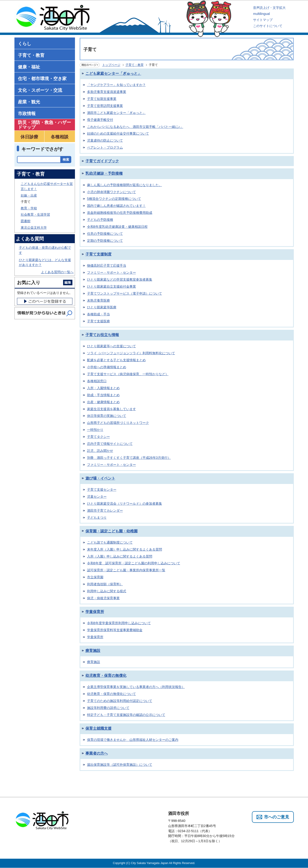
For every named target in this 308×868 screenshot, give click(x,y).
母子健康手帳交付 (100, 120)
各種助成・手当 (98, 314)
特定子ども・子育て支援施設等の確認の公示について (126, 715)
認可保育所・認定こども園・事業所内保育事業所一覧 (126, 570)
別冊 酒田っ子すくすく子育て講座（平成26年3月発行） (129, 458)
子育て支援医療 (98, 321)
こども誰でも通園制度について (110, 542)
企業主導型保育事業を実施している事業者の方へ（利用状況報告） (136, 687)
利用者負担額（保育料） (105, 584)
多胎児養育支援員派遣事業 (107, 92)
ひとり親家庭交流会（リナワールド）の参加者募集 (125, 504)
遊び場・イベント (100, 478)
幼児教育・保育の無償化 (106, 676)
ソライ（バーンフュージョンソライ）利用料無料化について (131, 353)
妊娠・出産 (29, 195)
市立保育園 (95, 577)
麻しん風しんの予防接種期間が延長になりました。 (125, 185)
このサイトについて (268, 26)
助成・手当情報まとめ (103, 395)
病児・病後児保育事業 (103, 598)
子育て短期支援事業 (102, 99)
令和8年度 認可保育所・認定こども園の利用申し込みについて (134, 563)
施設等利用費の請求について (108, 708)
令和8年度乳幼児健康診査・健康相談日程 (117, 227)
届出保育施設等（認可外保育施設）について (120, 765)
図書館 (26, 221)
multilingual (261, 14)
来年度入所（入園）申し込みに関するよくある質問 (125, 549)
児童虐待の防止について (105, 140)
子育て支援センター (102, 490)
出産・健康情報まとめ (103, 402)
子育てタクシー (98, 437)
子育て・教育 (135, 65)
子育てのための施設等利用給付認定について (120, 701)
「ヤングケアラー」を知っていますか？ (116, 85)
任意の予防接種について (105, 234)
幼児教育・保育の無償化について (112, 694)
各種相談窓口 (97, 381)
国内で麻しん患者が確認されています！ (116, 206)
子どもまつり (97, 517)
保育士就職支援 (98, 728)
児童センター (97, 497)
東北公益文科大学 (34, 228)
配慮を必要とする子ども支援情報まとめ (116, 360)
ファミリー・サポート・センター (112, 272)
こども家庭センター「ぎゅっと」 (113, 73)
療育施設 (93, 651)
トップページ (111, 65)
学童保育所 (95, 612)
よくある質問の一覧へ (57, 272)
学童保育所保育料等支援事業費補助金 (115, 630)
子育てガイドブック (102, 161)
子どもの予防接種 (100, 220)
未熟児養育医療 (98, 300)
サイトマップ (263, 20)
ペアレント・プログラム (105, 147)
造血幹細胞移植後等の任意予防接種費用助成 (120, 213)
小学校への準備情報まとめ (107, 367)
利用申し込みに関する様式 (107, 591)
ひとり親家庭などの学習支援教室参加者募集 (120, 279)
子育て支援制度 (98, 254)
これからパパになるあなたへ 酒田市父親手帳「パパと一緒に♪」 (135, 127)
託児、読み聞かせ (100, 451)
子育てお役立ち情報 (102, 335)
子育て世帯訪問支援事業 (105, 106)
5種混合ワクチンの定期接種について (114, 199)
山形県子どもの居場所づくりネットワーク (118, 423)
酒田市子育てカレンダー (105, 511)
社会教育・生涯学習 (35, 214)
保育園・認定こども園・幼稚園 (112, 531)
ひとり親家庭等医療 (102, 307)
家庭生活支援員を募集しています (112, 409)
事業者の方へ (97, 753)
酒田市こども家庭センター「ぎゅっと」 (116, 113)
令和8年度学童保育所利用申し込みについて (119, 623)
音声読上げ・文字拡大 (269, 8)
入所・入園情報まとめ (103, 388)
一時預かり (95, 430)
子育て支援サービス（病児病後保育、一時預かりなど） (128, 374)
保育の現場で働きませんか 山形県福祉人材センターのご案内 (133, 740)
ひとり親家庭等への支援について (112, 346)
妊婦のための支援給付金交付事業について (118, 133)
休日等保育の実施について (107, 416)
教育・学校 (29, 208)
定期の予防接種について (105, 241)
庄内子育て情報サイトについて (110, 444)
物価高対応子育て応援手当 (107, 266)
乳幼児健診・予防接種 (104, 173)
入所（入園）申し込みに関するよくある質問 (120, 556)
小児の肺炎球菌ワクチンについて (112, 192)
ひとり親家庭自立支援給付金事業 (112, 286)
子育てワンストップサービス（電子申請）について (125, 293)
